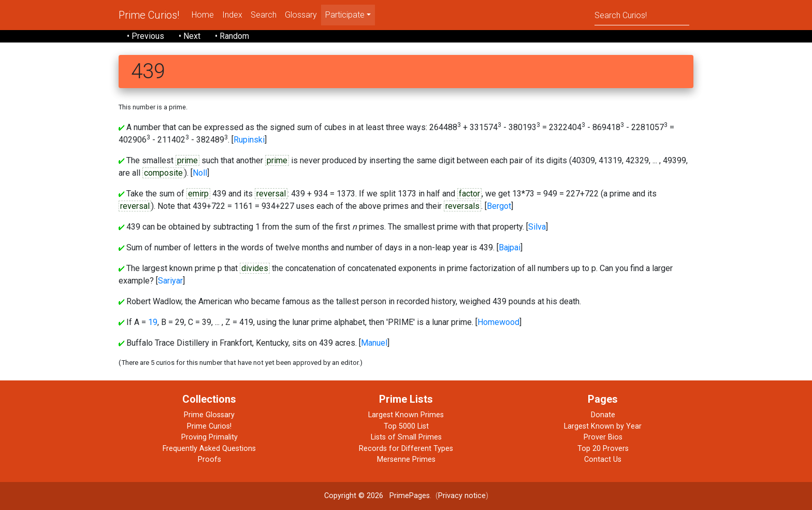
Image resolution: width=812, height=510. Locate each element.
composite (163, 173)
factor (469, 194)
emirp (198, 194)
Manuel (374, 343)
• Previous (146, 36)
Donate (603, 415)
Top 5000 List (406, 426)
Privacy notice (462, 496)
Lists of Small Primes (406, 437)
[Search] (642, 15)
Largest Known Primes (406, 415)
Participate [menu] (345, 15)
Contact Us (603, 459)
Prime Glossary (209, 415)
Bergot (499, 206)
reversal (271, 194)
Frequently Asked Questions (209, 449)
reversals (462, 206)
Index (232, 15)
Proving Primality (209, 437)
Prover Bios (603, 437)
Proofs (209, 459)
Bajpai (510, 247)
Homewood (498, 322)
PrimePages (410, 496)
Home (203, 15)
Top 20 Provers (603, 449)
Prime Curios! (149, 15)
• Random (232, 36)
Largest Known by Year (603, 426)
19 (153, 322)
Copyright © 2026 (354, 496)
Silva (537, 227)
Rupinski (249, 140)
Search (264, 15)
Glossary (301, 15)
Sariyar (170, 281)
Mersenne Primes (406, 459)
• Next (190, 36)
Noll (200, 173)
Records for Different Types (406, 449)
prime (187, 160)
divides (255, 268)
